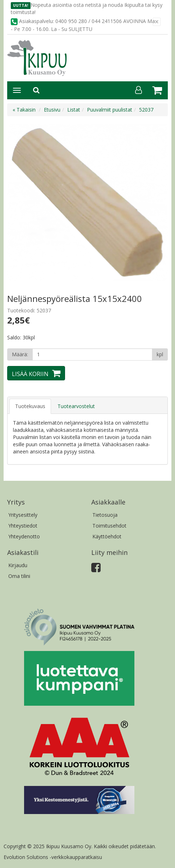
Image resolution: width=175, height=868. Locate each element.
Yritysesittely (23, 515)
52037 (146, 110)
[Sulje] (157, 22)
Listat (74, 110)
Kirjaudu (18, 565)
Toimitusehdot (109, 526)
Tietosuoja (105, 515)
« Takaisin (24, 110)
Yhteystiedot (23, 526)
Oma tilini (19, 576)
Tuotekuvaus (30, 406)
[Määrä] (92, 354)
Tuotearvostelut (76, 406)
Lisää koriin (30, 374)
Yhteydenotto (24, 536)
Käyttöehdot (107, 536)
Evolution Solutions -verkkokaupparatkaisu (53, 857)
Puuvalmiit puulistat (110, 110)
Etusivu (52, 110)
